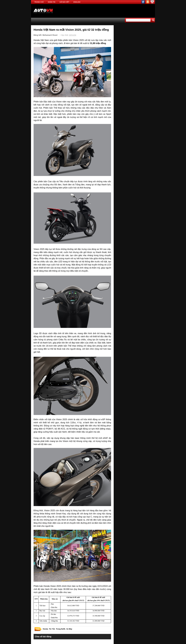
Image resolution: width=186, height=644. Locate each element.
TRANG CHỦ (39, 2)
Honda (45, 629)
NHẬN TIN (52, 2)
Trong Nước (61, 629)
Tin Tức (52, 629)
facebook (143, 2)
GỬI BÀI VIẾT (64, 2)
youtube (152, 2)
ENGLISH (77, 2)
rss (148, 2)
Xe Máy (69, 629)
